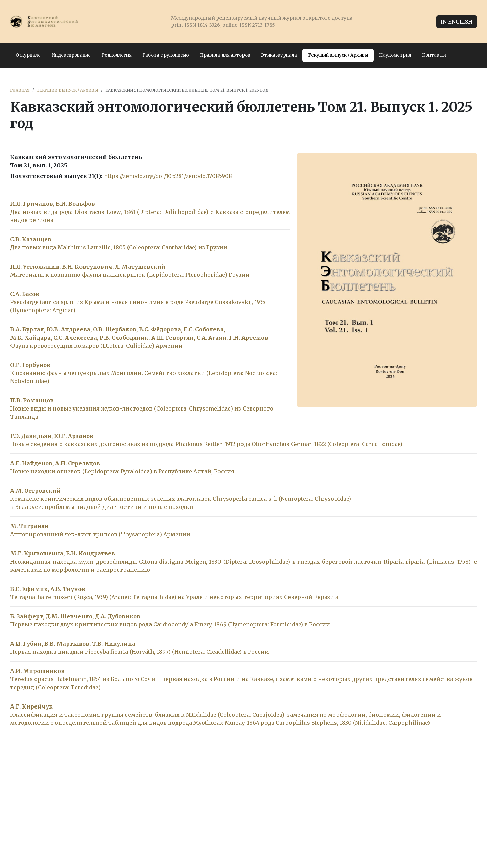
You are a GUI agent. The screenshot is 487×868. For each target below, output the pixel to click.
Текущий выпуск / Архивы (338, 55)
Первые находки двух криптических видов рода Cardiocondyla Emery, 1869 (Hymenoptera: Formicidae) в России (170, 624)
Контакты (434, 55)
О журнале (28, 55)
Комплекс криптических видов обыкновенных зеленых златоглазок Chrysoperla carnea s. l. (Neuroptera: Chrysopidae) (181, 499)
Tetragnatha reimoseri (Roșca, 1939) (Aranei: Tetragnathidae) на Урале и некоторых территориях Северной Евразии (174, 597)
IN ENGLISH (457, 22)
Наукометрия (395, 55)
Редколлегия (117, 55)
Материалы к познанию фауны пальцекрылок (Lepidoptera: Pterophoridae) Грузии (130, 275)
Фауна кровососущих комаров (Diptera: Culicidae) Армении (96, 346)
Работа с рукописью (166, 55)
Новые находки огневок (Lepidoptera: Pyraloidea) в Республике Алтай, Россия (122, 471)
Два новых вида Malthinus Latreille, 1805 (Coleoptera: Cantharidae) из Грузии (119, 247)
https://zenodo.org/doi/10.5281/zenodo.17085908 (168, 176)
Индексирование (71, 55)
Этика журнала (279, 55)
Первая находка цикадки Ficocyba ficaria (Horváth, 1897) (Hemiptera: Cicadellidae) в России (140, 652)
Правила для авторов (225, 55)
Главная (20, 90)
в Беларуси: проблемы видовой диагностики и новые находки (102, 507)
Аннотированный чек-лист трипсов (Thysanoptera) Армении (100, 534)
